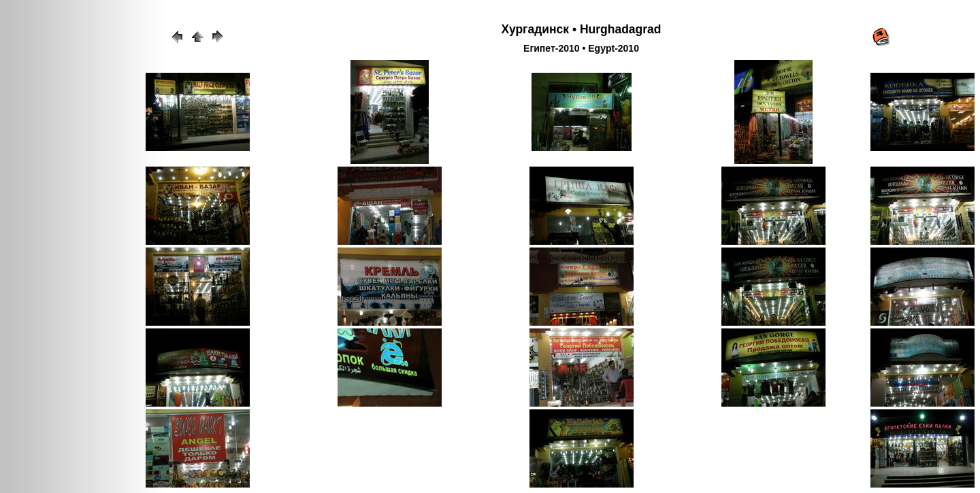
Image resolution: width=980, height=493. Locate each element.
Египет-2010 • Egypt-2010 (581, 48)
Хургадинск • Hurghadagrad (581, 29)
